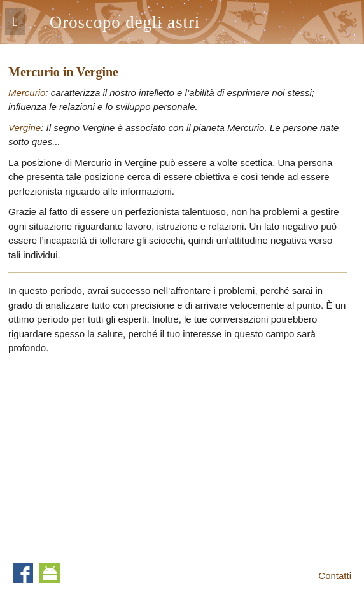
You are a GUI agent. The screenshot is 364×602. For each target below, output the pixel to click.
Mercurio (27, 93)
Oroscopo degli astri (125, 22)
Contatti (335, 576)
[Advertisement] (115, 454)
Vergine (24, 128)
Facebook (23, 573)
